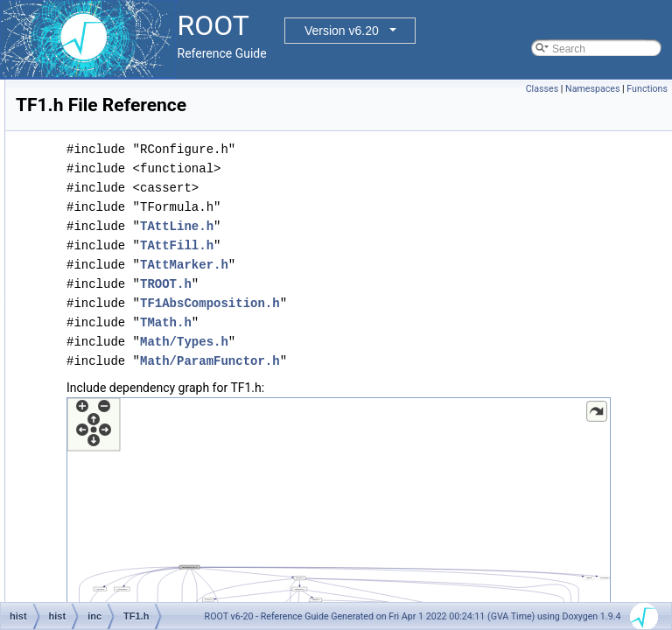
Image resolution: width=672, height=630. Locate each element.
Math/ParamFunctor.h (429, 361)
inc (92, 137)
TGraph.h (122, 561)
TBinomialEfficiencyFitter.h (161, 291)
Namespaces (592, 89)
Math (112, 157)
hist (80, 118)
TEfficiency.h (129, 330)
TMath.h (385, 322)
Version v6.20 (342, 31)
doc (80, 80)
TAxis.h (117, 234)
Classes (542, 89)
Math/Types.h (403, 342)
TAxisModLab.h (136, 253)
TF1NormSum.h (137, 426)
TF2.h (113, 445)
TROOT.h (385, 284)
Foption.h (122, 195)
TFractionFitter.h (138, 542)
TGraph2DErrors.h (143, 599)
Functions (647, 89)
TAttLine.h (395, 226)
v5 (105, 176)
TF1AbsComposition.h (152, 388)
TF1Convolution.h (141, 407)
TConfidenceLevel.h (147, 311)
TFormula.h (126, 522)
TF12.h (116, 368)
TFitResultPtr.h (134, 503)
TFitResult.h (128, 484)
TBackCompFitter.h (145, 272)
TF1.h (113, 349)
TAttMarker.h (403, 265)
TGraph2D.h (129, 580)
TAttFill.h (395, 245)
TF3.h (113, 465)
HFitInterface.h (134, 214)
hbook (86, 99)
